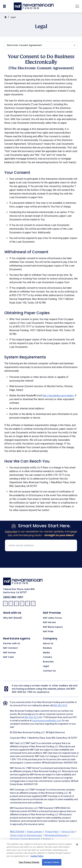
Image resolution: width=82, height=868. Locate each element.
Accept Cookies (52, 864)
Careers (48, 657)
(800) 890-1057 (13, 597)
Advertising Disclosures (56, 835)
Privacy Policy (52, 832)
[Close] (77, 847)
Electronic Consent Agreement (25, 839)
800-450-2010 (60, 705)
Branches (48, 662)
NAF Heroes (49, 622)
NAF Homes (9, 653)
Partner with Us (12, 644)
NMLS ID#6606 (17, 832)
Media (46, 653)
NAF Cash (8, 657)
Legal (13, 17)
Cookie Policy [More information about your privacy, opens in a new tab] (37, 858)
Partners (47, 839)
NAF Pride (48, 632)
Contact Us (49, 671)
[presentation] (41, 560)
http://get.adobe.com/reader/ (58, 396)
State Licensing (35, 832)
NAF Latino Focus (52, 618)
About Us (48, 644)
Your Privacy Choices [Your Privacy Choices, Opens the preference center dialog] (29, 864)
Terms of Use (68, 832)
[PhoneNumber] (4, 6)
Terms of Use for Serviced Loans (26, 835)
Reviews (47, 648)
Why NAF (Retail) (12, 618)
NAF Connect (10, 648)
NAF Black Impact (53, 627)
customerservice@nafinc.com (47, 721)
